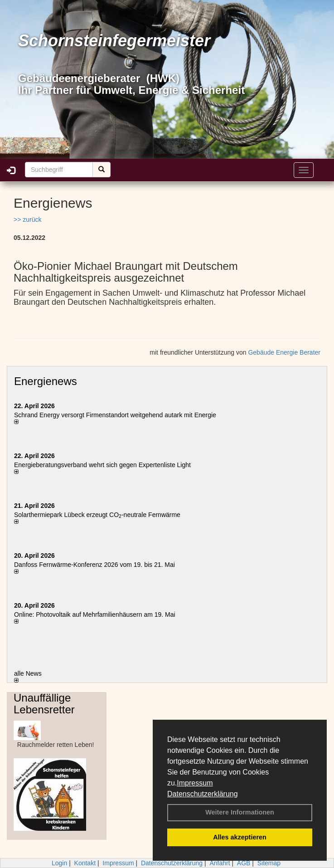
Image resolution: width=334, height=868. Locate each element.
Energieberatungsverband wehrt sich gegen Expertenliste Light (102, 465)
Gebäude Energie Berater (284, 352)
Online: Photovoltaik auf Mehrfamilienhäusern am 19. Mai (95, 614)
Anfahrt (220, 863)
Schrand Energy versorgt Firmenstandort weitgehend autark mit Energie (115, 415)
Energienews (46, 381)
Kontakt (85, 863)
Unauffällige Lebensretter (44, 704)
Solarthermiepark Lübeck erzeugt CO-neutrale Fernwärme (97, 515)
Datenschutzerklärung (203, 794)
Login (59, 863)
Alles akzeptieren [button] (240, 837)
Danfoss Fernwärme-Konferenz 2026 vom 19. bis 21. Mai (94, 565)
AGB (244, 863)
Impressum (195, 783)
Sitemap (269, 863)
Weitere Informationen (240, 812)
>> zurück (27, 219)
